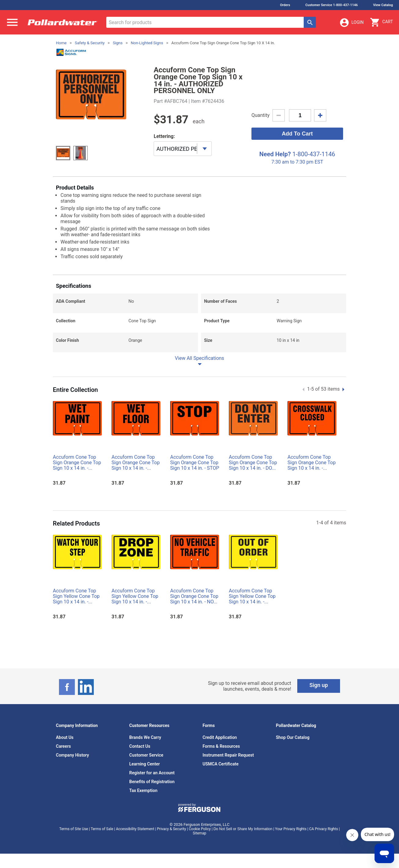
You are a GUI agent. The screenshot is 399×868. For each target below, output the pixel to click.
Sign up (319, 685)
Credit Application (220, 737)
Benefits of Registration (152, 782)
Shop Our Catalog (293, 737)
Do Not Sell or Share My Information (243, 829)
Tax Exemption (143, 790)
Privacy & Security (172, 829)
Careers (63, 746)
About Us (65, 737)
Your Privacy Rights (291, 829)
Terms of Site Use (74, 829)
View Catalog (383, 5)
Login (351, 23)
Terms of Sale (102, 829)
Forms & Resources (221, 746)
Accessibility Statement (135, 829)
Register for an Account (152, 773)
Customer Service (146, 755)
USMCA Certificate (221, 764)
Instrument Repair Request (228, 755)
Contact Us (140, 746)
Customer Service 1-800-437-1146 (332, 5)
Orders (285, 5)
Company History (72, 755)
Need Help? (275, 154)
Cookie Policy (200, 829)
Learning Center (145, 764)
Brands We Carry (145, 737)
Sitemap (200, 833)
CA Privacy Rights (324, 829)
